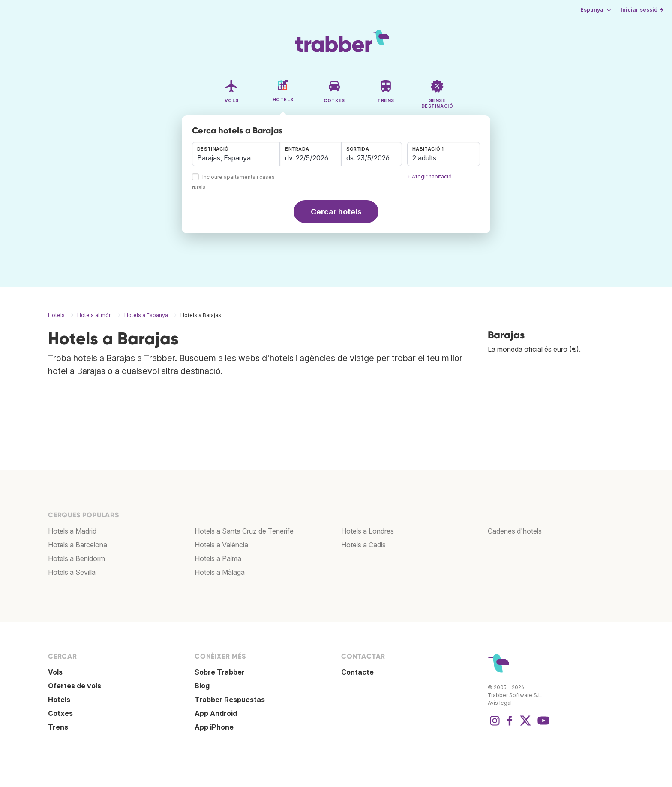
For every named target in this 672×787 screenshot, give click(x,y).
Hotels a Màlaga (220, 572)
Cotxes (60, 713)
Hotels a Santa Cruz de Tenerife (244, 531)
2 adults (424, 158)
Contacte (357, 672)
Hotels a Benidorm (76, 558)
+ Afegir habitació (429, 176)
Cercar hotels (336, 212)
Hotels (59, 700)
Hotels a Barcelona (78, 545)
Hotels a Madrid (72, 531)
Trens (58, 727)
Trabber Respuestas (230, 700)
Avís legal (500, 703)
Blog (202, 686)
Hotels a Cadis (363, 545)
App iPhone (214, 727)
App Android (216, 713)
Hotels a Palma (218, 558)
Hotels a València (221, 545)
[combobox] (236, 154)
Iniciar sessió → (642, 10)
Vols (55, 672)
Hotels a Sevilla (72, 572)
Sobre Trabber (220, 672)
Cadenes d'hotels (515, 531)
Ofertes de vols (75, 686)
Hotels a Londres (367, 531)
